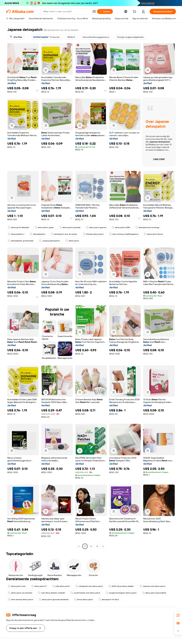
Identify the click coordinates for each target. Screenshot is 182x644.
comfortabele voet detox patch (85, 593)
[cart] (135, 12)
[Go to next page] (103, 546)
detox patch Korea (153, 234)
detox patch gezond (96, 227)
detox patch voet (17, 586)
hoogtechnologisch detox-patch (121, 593)
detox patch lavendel (70, 227)
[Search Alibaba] (67, 11)
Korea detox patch (84, 600)
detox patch (72, 241)
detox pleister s (16, 234)
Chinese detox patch (93, 234)
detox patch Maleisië (19, 227)
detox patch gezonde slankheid (54, 600)
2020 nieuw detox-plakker (121, 586)
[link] (178, 615)
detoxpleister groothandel (21, 241)
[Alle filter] (16, 37)
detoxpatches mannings (147, 227)
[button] (94, 11)
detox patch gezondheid (154, 593)
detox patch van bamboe (20, 593)
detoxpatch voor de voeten (64, 234)
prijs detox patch (61, 586)
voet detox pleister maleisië (51, 593)
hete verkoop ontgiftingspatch (124, 234)
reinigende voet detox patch (89, 586)
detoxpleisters (38, 234)
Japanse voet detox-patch (153, 586)
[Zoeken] (105, 11)
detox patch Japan (44, 227)
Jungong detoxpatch (50, 241)
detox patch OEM (121, 227)
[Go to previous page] (79, 546)
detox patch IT (39, 586)
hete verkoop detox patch (21, 600)
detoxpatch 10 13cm (109, 600)
